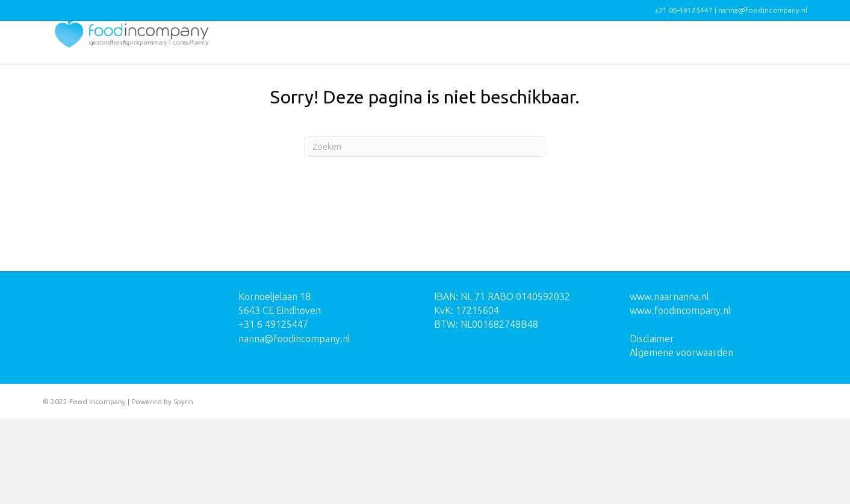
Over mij (727, 53)
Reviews (674, 53)
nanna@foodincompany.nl (294, 423)
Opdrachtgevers (603, 53)
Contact (781, 53)
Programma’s (521, 53)
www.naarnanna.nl (669, 382)
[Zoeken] (425, 232)
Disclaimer (652, 423)
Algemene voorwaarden (681, 438)
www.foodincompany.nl (680, 396)
